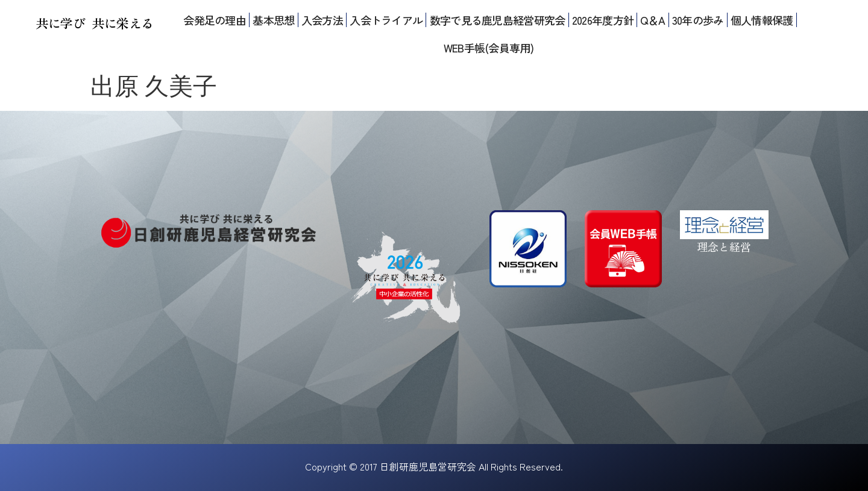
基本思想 (273, 20)
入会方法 (322, 20)
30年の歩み (698, 20)
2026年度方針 (603, 20)
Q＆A (653, 20)
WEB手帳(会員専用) (489, 48)
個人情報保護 (762, 20)
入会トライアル (386, 20)
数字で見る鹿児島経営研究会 (498, 20)
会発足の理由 (215, 20)
